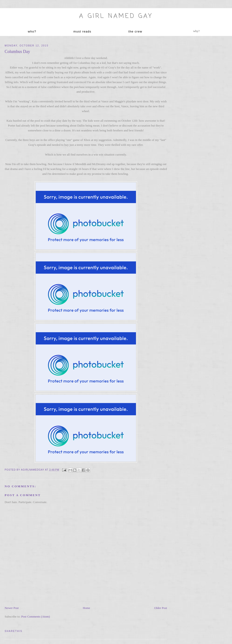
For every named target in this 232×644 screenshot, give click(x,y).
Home (87, 608)
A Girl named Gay (116, 16)
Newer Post (12, 608)
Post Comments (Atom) (36, 616)
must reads (82, 31)
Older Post (161, 608)
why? (196, 31)
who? (32, 31)
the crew (135, 31)
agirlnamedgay (33, 470)
